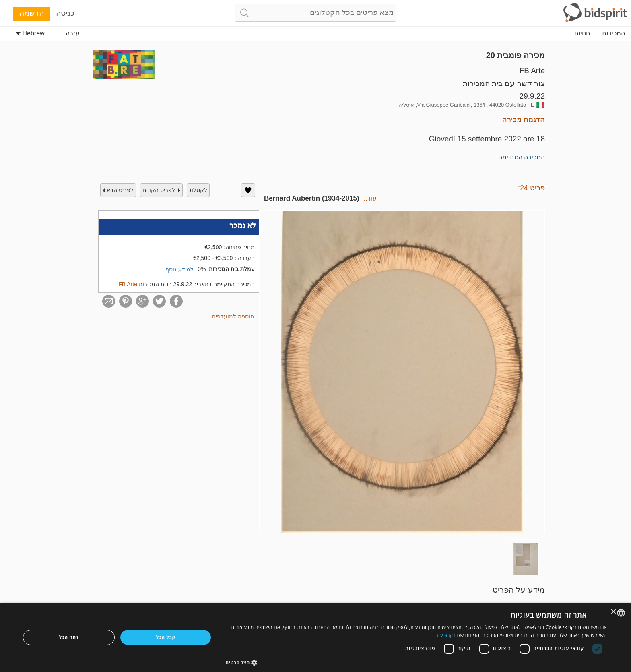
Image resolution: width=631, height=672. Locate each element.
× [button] (614, 612)
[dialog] (315, 637)
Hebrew (30, 33)
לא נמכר (243, 225)
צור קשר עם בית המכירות (504, 84)
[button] (416, 662)
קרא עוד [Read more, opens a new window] (445, 635)
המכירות (613, 33)
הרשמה (32, 13)
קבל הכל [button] (166, 637)
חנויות (582, 33)
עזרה (73, 33)
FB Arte (532, 71)
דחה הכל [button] (69, 637)
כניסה (65, 13)
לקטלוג (198, 190)
